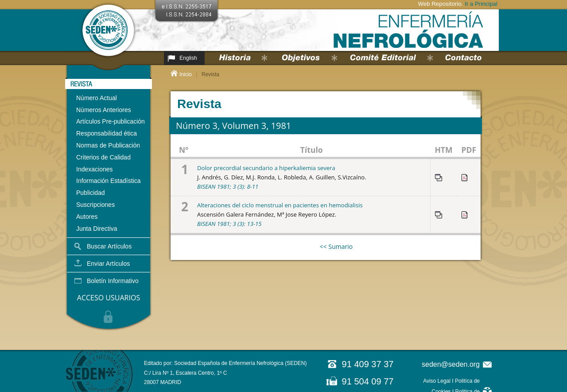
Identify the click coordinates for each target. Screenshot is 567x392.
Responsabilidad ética (107, 133)
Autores (87, 217)
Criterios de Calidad (103, 157)
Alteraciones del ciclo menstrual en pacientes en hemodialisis (280, 205)
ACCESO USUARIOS (109, 298)
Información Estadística (109, 181)
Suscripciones (95, 205)
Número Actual (97, 98)
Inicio (186, 74)
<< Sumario (336, 246)
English (188, 58)
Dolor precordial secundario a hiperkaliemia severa (266, 168)
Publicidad (91, 193)
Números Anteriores (104, 110)
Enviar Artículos (108, 264)
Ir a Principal (481, 4)
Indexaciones (95, 169)
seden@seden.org (451, 364)
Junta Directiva (97, 229)
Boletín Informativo (113, 281)
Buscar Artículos (109, 246)
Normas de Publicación (108, 145)
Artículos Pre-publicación (111, 121)
